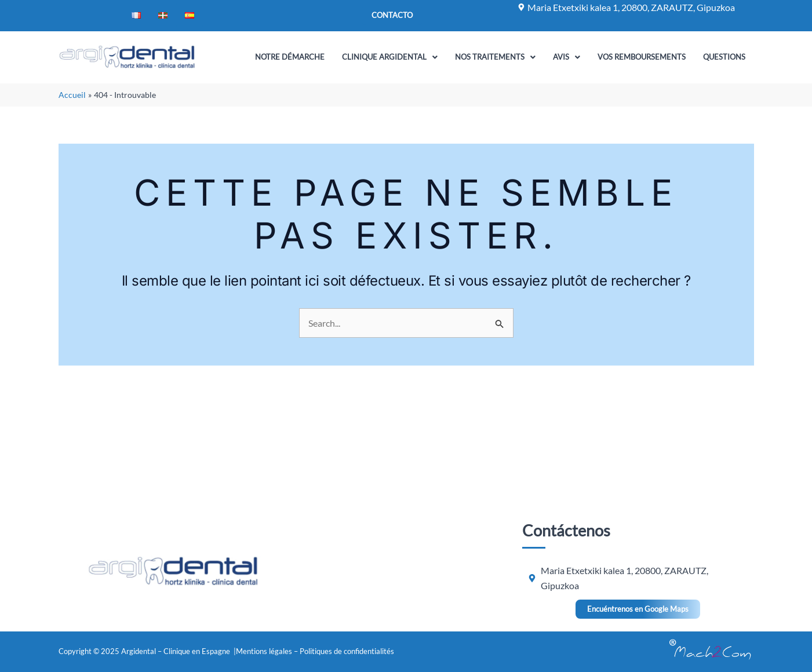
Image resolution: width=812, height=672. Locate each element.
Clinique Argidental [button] (390, 57)
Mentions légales (264, 651)
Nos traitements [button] (495, 57)
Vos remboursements (642, 57)
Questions (724, 57)
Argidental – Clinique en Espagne (176, 651)
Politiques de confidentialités (347, 651)
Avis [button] (567, 57)
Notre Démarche (290, 57)
